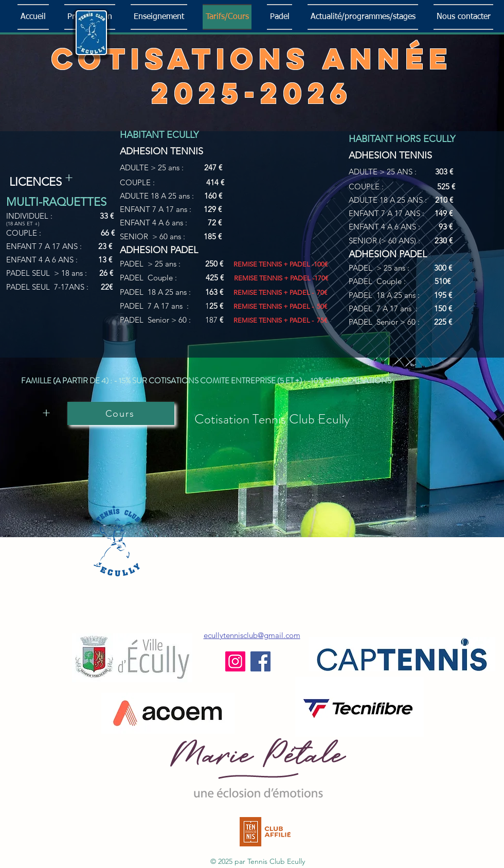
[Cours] (121, 413)
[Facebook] (260, 661)
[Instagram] (235, 661)
